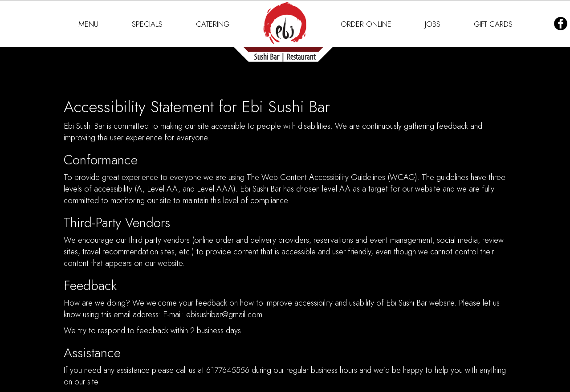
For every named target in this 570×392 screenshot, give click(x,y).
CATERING (213, 24)
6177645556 (228, 370)
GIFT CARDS (493, 24)
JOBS (434, 24)
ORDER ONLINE (367, 24)
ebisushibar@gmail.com (224, 314)
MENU (90, 24)
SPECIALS (148, 24)
